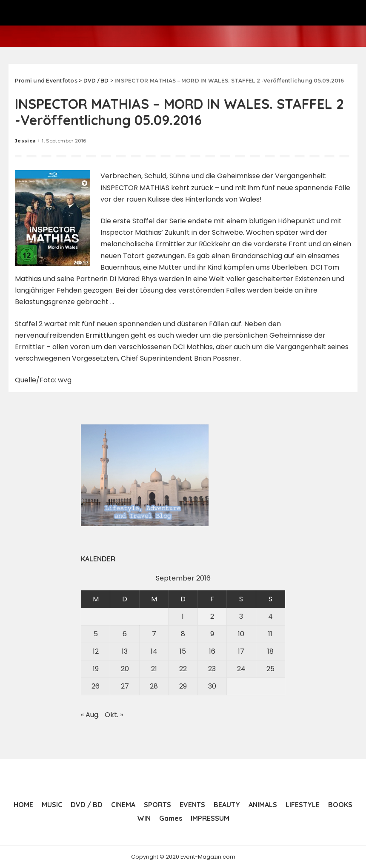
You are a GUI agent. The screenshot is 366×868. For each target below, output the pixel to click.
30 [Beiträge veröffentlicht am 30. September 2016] (212, 686)
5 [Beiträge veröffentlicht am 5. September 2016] (96, 634)
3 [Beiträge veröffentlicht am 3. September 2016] (241, 616)
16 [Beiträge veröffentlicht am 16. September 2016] (212, 651)
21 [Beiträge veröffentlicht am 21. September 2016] (154, 669)
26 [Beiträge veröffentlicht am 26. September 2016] (96, 686)
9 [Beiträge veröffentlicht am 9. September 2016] (212, 634)
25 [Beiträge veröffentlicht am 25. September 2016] (270, 669)
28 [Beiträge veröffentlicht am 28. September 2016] (154, 686)
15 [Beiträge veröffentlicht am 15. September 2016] (183, 651)
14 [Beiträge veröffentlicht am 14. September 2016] (154, 651)
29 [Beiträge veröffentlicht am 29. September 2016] (183, 686)
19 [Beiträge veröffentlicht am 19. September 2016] (96, 669)
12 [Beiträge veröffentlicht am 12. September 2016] (96, 651)
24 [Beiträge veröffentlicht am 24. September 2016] (241, 669)
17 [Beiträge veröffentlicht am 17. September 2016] (241, 651)
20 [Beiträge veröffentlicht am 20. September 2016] (125, 669)
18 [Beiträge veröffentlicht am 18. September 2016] (270, 651)
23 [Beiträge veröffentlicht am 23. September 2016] (212, 669)
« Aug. (90, 715)
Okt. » (114, 715)
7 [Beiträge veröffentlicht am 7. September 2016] (154, 634)
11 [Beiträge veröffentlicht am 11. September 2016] (270, 634)
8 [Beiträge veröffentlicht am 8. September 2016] (183, 634)
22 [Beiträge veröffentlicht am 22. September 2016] (183, 669)
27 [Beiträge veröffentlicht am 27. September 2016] (125, 686)
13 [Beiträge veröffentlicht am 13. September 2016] (125, 651)
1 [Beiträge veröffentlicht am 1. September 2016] (183, 616)
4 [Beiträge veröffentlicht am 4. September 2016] (270, 616)
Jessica (25, 141)
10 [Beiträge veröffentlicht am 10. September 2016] (241, 634)
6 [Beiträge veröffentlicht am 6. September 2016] (125, 634)
